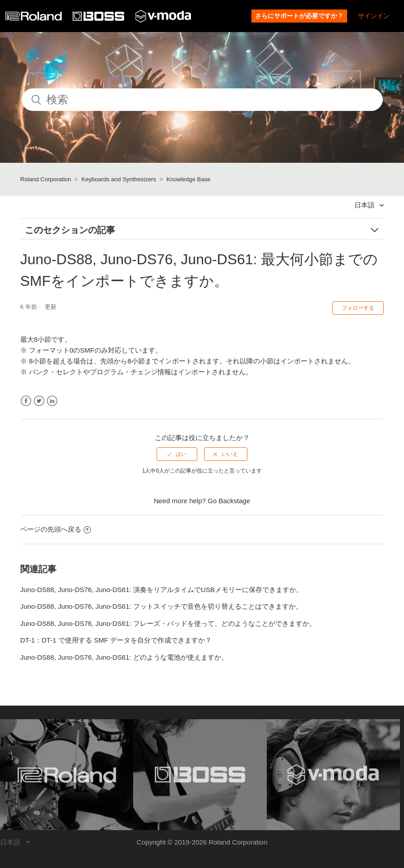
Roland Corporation (46, 179)
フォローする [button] (358, 308)
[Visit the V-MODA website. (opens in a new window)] (333, 775)
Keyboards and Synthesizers (118, 179)
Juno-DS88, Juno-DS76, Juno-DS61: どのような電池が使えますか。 (124, 657)
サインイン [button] (374, 16)
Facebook (26, 401)
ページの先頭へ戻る (56, 529)
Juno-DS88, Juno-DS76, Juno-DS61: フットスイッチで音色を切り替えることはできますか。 (161, 606)
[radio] (177, 454)
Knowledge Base (189, 179)
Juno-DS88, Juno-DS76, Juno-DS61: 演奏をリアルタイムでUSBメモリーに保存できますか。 (162, 590)
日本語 (365, 205)
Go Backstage (229, 501)
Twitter (39, 401)
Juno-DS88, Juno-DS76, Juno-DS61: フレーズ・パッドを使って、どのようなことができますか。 (168, 623)
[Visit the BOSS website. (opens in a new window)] (200, 775)
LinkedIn (52, 401)
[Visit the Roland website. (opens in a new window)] (67, 775)
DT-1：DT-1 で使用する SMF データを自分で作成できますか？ (116, 640)
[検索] (202, 100)
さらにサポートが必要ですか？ (299, 16)
